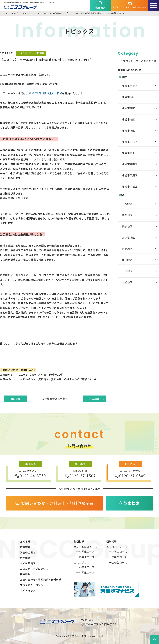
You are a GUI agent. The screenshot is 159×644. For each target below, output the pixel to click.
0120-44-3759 (31, 476)
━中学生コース (85, 557)
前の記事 (13, 399)
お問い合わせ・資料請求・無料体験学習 (55, 503)
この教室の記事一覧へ (55, 398)
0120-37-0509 (130, 476)
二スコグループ (10, 13)
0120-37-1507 (80, 476)
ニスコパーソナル (117, 547)
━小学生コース (85, 552)
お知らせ (27, 13)
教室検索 (101, 5)
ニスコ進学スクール (85, 547)
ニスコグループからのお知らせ (138, 61)
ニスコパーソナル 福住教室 (48, 13)
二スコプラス (82, 562)
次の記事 (97, 399)
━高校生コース (118, 562)
